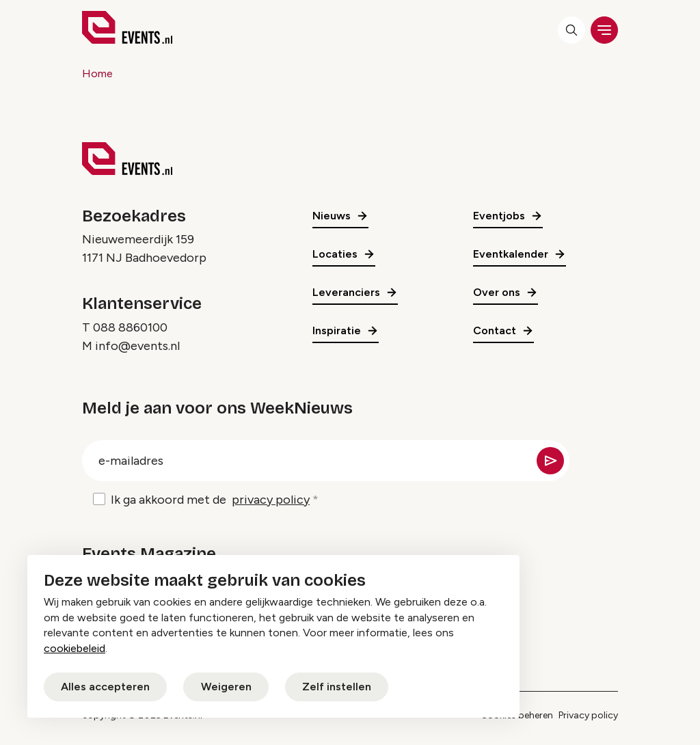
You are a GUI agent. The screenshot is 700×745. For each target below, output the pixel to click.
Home (97, 73)
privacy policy (271, 500)
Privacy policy (588, 715)
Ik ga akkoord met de (210, 500)
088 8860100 (130, 327)
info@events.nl (137, 346)
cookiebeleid (75, 648)
